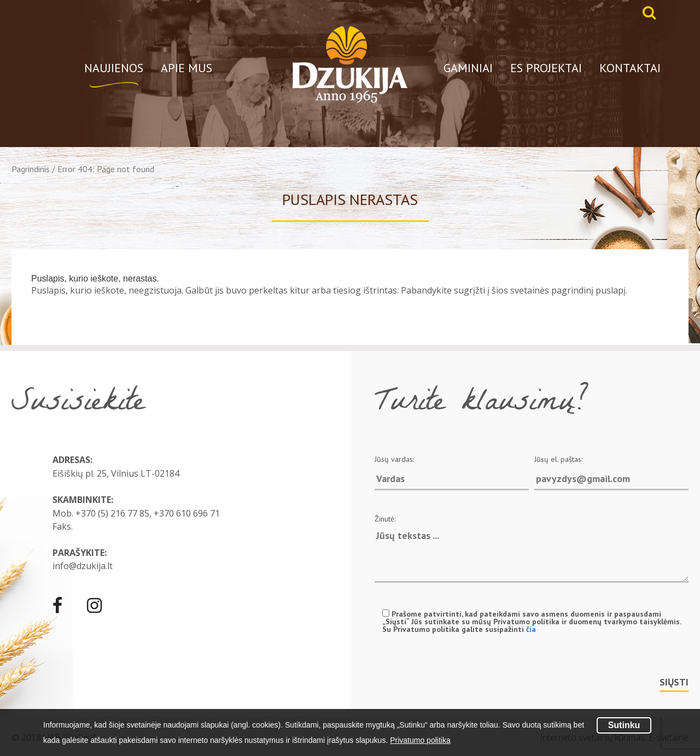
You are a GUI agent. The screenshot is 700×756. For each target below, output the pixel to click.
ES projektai (546, 68)
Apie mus (186, 68)
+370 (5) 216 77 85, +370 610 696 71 (148, 513)
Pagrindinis (31, 169)
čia (531, 629)
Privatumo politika (420, 740)
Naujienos (114, 68)
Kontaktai (630, 68)
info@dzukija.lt (83, 566)
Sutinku (624, 725)
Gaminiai (468, 68)
